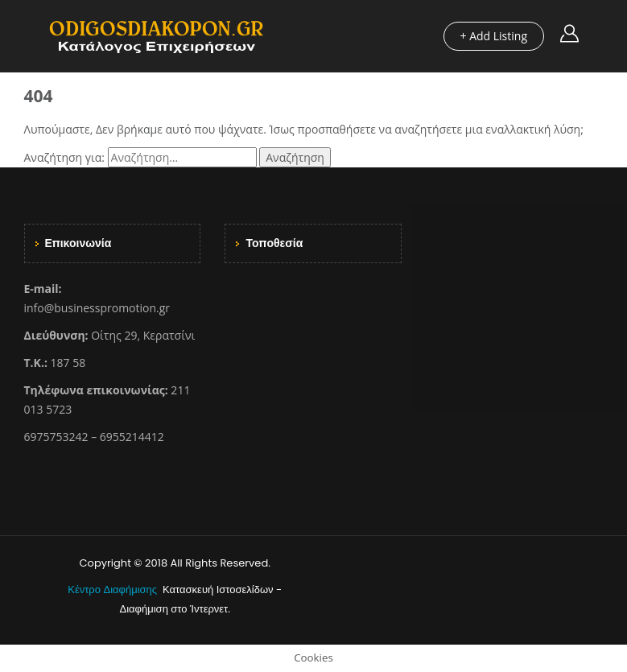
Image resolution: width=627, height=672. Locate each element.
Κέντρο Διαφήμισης (113, 590)
